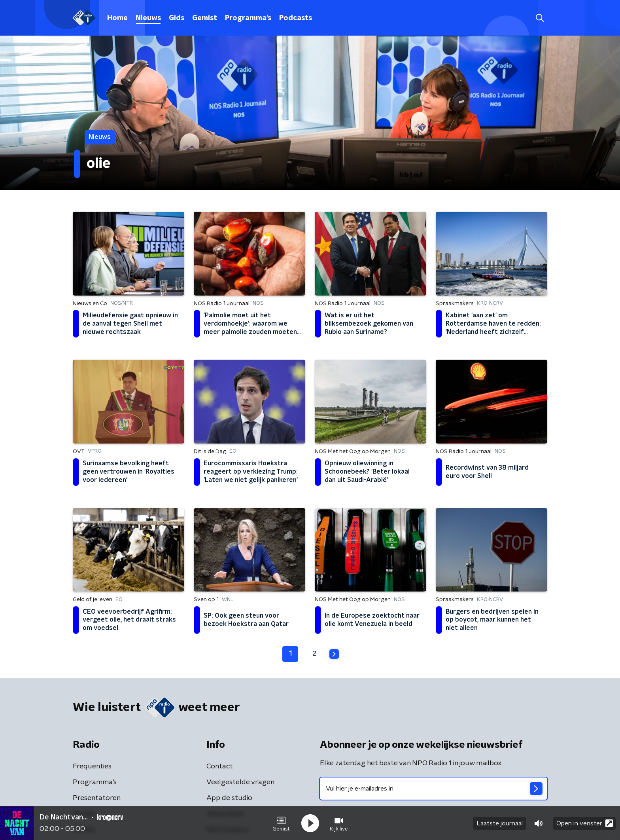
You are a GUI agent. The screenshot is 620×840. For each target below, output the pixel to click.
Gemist (205, 18)
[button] (281, 823)
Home (117, 18)
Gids (177, 18)
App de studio (229, 798)
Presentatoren (97, 798)
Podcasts (296, 18)
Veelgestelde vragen (240, 782)
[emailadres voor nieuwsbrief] (434, 789)
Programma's (248, 18)
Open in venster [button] (585, 823)
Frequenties (92, 766)
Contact (220, 766)
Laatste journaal (500, 823)
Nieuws (148, 18)
